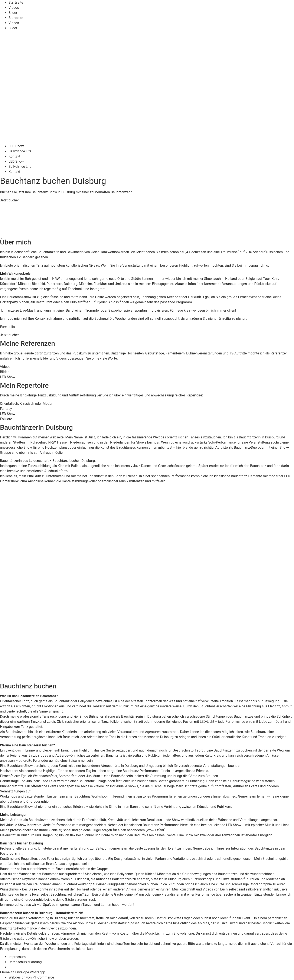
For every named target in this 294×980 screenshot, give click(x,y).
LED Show (16, 146)
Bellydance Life (20, 151)
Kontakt (14, 156)
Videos (14, 8)
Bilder (13, 13)
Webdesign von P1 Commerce (31, 977)
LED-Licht (207, 722)
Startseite (16, 2)
